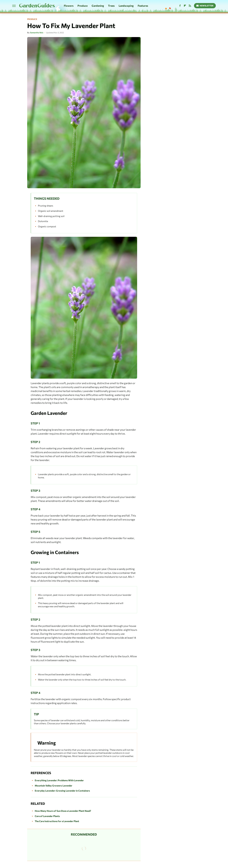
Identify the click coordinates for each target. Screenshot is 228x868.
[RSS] (190, 6)
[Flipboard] (185, 6)
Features (143, 6)
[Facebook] (180, 6)
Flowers (69, 6)
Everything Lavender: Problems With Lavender (59, 780)
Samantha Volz (37, 33)
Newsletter (205, 6)
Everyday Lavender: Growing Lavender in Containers (62, 791)
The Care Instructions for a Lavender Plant (57, 821)
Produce (83, 6)
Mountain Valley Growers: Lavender (54, 786)
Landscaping (126, 6)
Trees (111, 6)
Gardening (98, 6)
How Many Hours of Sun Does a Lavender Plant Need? (63, 811)
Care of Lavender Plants (47, 816)
